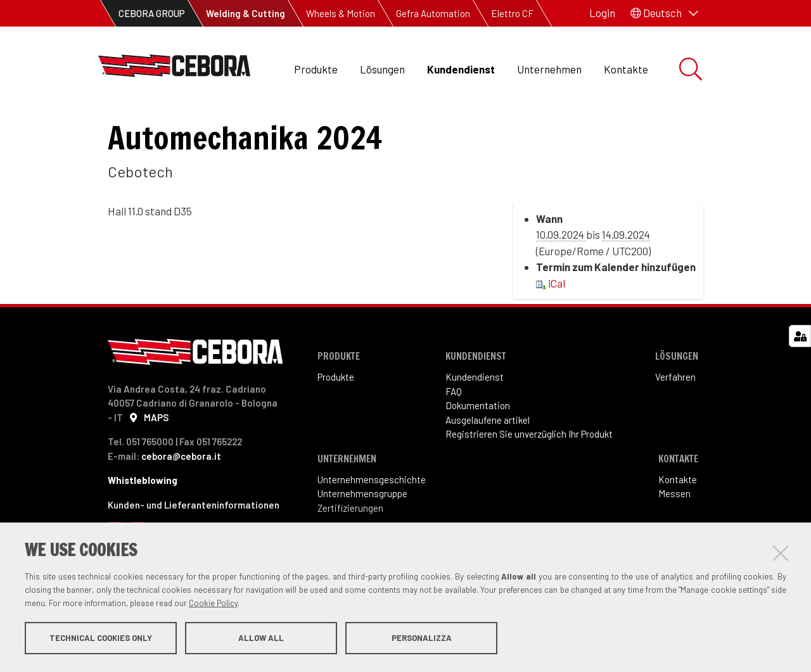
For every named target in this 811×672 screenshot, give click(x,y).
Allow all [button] (261, 639)
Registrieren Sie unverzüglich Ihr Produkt (529, 486)
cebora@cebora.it (181, 508)
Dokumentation (478, 457)
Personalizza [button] (422, 639)
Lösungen (382, 69)
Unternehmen (549, 69)
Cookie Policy (213, 604)
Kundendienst (461, 69)
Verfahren (675, 429)
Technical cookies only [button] (101, 639)
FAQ (454, 443)
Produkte (316, 69)
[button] (664, 13)
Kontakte (626, 69)
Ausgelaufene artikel (488, 472)
